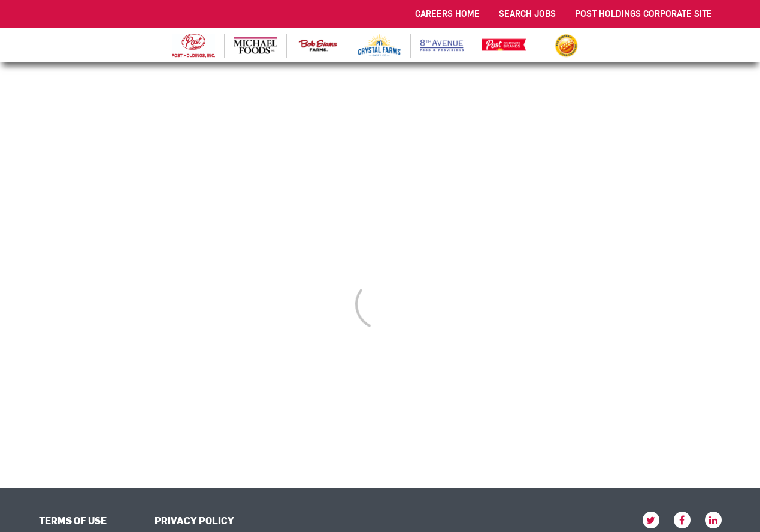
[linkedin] (713, 520)
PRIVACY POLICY (194, 520)
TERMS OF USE (73, 520)
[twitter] (651, 520)
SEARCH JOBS (527, 13)
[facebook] (682, 520)
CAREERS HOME (447, 13)
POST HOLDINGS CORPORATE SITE (644, 13)
